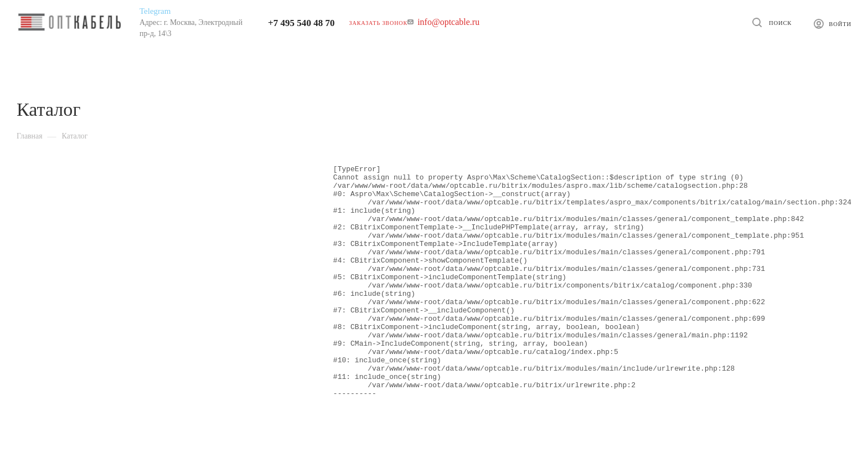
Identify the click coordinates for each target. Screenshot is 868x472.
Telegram (155, 11)
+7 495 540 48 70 (301, 23)
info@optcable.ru (448, 22)
